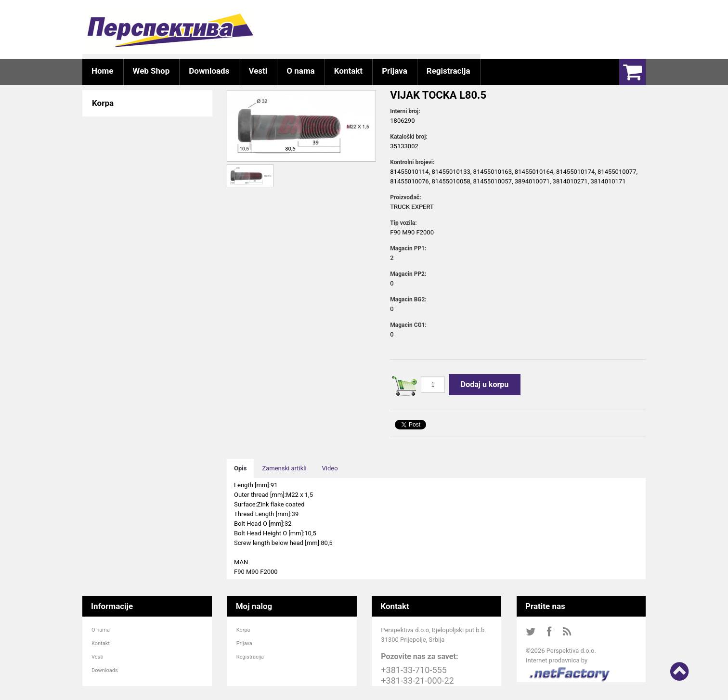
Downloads (105, 670)
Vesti (97, 657)
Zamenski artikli (284, 468)
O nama (101, 630)
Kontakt (101, 643)
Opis (240, 468)
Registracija (250, 657)
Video (330, 468)
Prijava (244, 643)
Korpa (243, 630)
